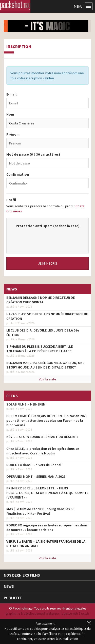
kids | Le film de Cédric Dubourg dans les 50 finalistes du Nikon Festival (40, 511)
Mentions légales (75, 608)
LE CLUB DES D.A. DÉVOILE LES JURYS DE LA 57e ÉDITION (43, 333)
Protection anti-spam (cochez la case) (48, 226)
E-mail (11, 94)
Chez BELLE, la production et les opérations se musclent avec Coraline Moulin (43, 451)
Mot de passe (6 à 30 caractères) (33, 154)
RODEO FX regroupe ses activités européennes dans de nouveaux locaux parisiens (47, 527)
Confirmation (18, 174)
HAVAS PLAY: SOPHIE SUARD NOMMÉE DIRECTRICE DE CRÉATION (47, 316)
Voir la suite (48, 379)
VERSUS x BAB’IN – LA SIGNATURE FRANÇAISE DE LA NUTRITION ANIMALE (46, 544)
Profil (11, 200)
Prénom (13, 134)
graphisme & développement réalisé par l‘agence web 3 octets (48, 613)
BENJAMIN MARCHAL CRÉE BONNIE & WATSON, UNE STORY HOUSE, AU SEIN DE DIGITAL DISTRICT (45, 365)
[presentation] (50, 238)
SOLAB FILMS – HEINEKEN (26, 404)
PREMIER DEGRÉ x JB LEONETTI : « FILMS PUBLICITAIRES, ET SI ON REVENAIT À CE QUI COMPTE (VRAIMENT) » (47, 493)
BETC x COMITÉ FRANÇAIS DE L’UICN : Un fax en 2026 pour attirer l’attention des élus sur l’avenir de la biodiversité (47, 420)
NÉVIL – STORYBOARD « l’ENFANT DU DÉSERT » (42, 437)
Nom (10, 114)
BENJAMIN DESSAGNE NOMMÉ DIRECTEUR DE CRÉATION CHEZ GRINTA (41, 300)
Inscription (19, 47)
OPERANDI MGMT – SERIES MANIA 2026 (36, 476)
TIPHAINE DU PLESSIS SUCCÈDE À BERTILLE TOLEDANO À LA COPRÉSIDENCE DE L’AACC (40, 349)
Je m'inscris (48, 263)
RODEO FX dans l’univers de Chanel (34, 465)
